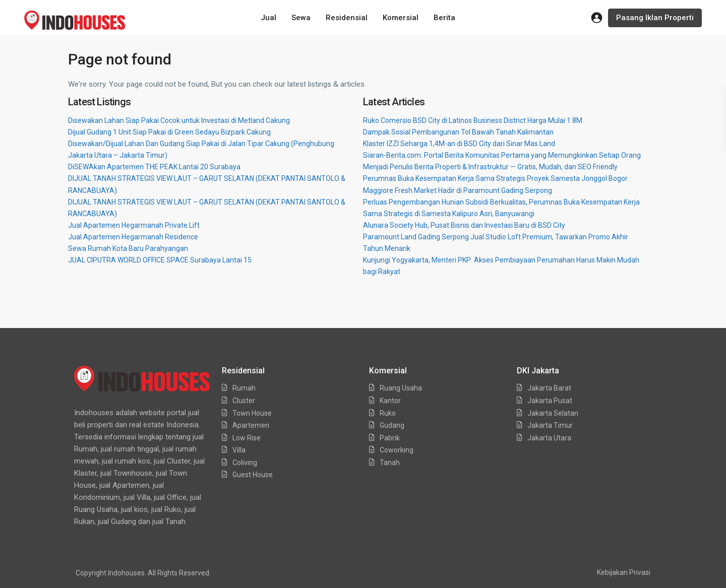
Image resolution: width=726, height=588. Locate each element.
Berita (444, 18)
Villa (239, 450)
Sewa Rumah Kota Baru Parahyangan (128, 248)
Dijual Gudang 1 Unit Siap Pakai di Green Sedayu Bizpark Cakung (169, 132)
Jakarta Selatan (553, 413)
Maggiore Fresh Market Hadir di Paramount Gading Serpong (458, 190)
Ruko (388, 413)
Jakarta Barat (549, 388)
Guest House (253, 475)
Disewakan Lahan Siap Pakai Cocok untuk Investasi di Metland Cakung (179, 120)
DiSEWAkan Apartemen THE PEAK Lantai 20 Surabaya (154, 167)
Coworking (397, 450)
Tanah (390, 463)
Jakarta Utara (549, 438)
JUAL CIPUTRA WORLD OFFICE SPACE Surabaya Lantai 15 (160, 260)
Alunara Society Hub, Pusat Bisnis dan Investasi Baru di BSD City (464, 225)
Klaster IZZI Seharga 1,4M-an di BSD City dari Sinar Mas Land (459, 144)
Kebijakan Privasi (624, 572)
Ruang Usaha (401, 388)
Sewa (301, 18)
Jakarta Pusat (550, 401)
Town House (252, 413)
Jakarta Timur (550, 425)
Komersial (401, 18)
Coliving (245, 463)
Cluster (244, 401)
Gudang (392, 425)
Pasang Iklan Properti (655, 18)
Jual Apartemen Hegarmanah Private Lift (134, 225)
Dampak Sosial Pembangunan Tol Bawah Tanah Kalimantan (458, 132)
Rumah (244, 388)
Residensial (347, 18)
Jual (268, 18)
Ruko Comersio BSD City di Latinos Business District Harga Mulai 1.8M (473, 120)
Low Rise (247, 438)
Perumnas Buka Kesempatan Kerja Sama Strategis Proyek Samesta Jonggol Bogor (495, 178)
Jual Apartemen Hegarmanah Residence (133, 237)
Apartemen (251, 425)
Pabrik (390, 438)
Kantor (390, 401)
